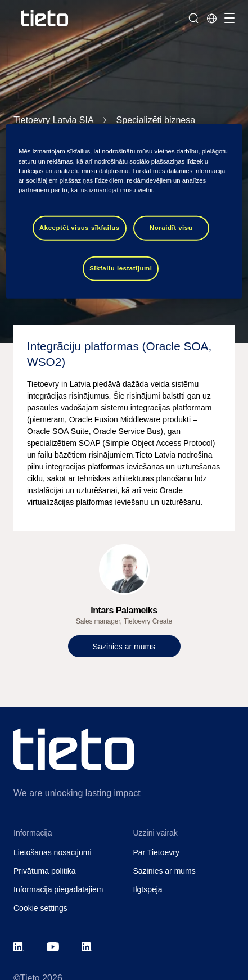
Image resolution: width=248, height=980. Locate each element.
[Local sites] (211, 18)
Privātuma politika (45, 871)
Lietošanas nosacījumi (53, 852)
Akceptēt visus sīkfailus (80, 228)
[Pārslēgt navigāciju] (228, 18)
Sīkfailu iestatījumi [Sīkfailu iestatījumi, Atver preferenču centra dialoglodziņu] (121, 268)
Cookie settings (40, 908)
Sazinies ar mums (164, 871)
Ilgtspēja (148, 889)
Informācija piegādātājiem (58, 889)
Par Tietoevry (156, 852)
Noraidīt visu (171, 228)
